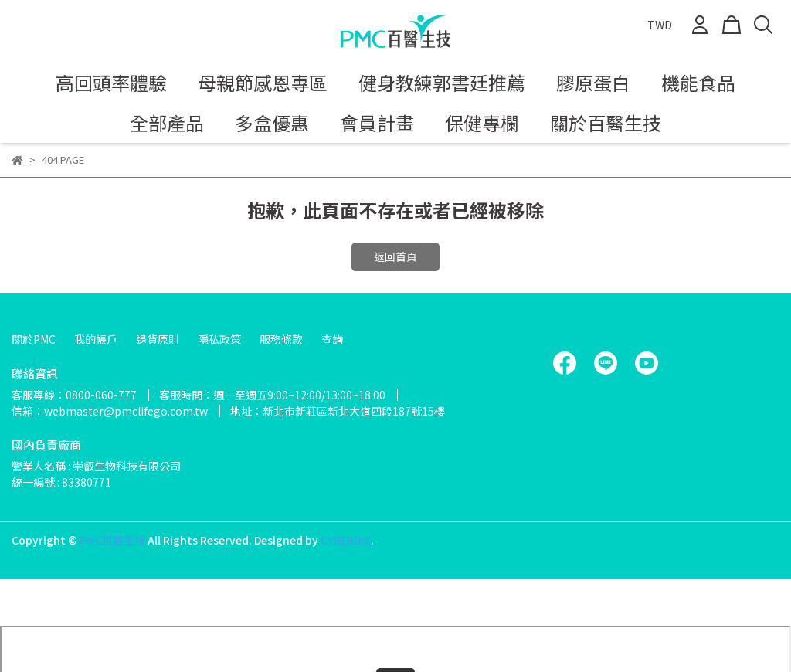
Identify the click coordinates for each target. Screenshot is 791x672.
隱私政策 (219, 339)
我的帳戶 (96, 339)
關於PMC (34, 339)
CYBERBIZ (346, 540)
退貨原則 (158, 339)
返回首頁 (395, 256)
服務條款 (281, 339)
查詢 (332, 339)
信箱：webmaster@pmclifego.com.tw (110, 411)
